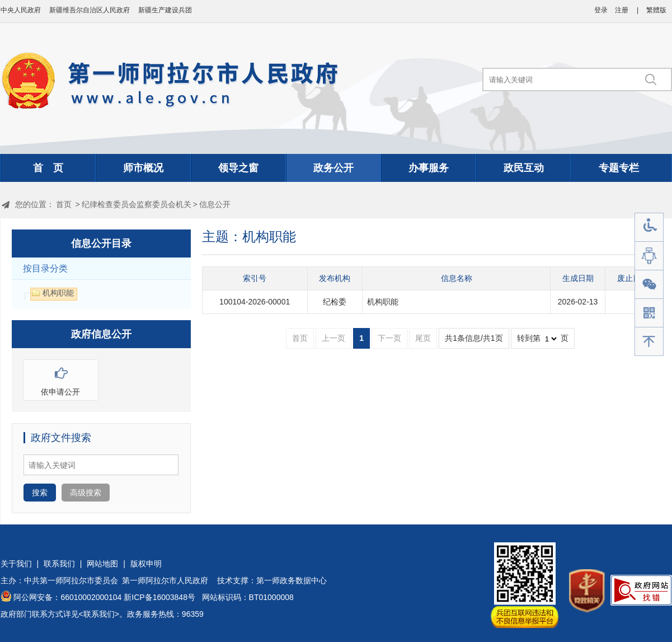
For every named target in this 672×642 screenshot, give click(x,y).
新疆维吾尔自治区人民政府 (90, 10)
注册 (622, 10)
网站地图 (102, 564)
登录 (601, 10)
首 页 (48, 168)
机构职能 (383, 302)
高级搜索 (86, 493)
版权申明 (146, 564)
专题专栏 (619, 168)
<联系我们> (99, 614)
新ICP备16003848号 (159, 597)
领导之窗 (238, 168)
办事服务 (429, 168)
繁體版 (656, 10)
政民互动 (524, 168)
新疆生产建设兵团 (165, 10)
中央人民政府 (21, 10)
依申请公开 (61, 378)
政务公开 (333, 168)
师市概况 (143, 168)
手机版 (649, 313)
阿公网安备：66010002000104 (67, 597)
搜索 (40, 493)
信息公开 (215, 204)
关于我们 (16, 564)
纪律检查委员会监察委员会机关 (137, 204)
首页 (64, 204)
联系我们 (59, 564)
